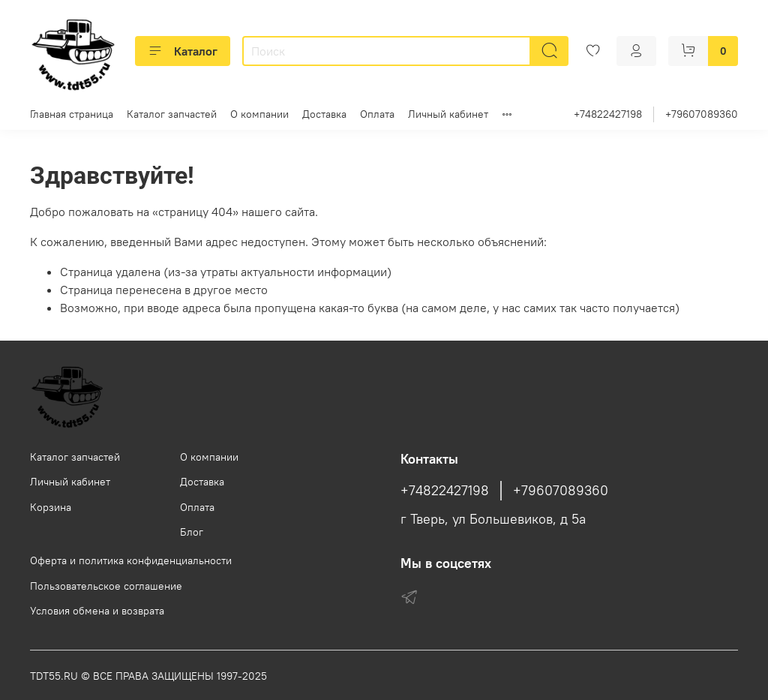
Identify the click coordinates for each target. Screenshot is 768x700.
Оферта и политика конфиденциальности (131, 560)
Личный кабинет (448, 114)
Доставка (324, 114)
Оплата (377, 114)
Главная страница (72, 114)
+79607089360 (702, 114)
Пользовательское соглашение (106, 586)
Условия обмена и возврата (97, 611)
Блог (192, 532)
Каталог (183, 51)
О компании (259, 114)
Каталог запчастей (172, 114)
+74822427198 (608, 114)
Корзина (51, 507)
